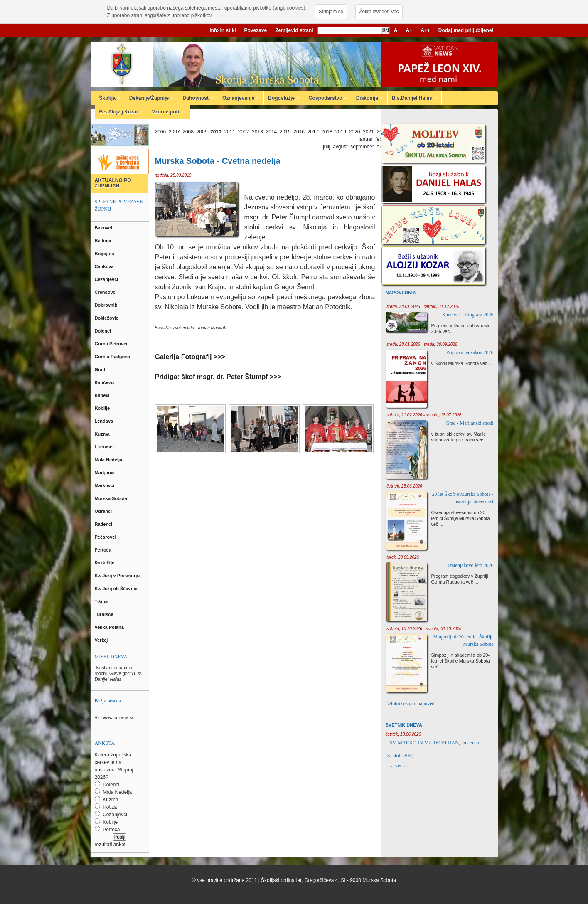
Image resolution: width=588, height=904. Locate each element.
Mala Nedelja (110, 460)
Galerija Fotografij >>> (190, 357)
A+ (409, 30)
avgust (340, 147)
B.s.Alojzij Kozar (119, 112)
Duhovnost (196, 98)
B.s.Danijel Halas (413, 98)
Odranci (104, 511)
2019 (341, 132)
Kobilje (103, 408)
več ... (449, 331)
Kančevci (105, 382)
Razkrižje (105, 563)
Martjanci (105, 473)
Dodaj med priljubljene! (466, 30)
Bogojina (105, 254)
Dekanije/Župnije (150, 98)
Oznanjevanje (239, 98)
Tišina (102, 601)
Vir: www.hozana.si (114, 717)
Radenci (105, 524)
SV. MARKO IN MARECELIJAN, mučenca (434, 743)
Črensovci (106, 292)
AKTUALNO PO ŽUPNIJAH (113, 183)
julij (326, 147)
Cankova (105, 266)
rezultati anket (110, 845)
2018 (327, 132)
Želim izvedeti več (379, 12)
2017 (313, 132)
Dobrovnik (107, 305)
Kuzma (103, 434)
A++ (425, 30)
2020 (355, 132)
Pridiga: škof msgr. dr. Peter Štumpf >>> (218, 377)
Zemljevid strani (294, 30)
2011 (230, 132)
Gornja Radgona (113, 357)
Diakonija (368, 98)
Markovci (105, 485)
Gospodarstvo (326, 98)
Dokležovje (107, 318)
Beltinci (104, 241)
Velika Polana (110, 627)
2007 (174, 132)
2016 (299, 132)
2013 (257, 132)
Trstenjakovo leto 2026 (471, 565)
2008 (188, 132)
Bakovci (104, 228)
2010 (216, 132)
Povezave (256, 30)
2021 (368, 132)
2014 (272, 132)
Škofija (108, 98)
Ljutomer (105, 447)
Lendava (105, 421)
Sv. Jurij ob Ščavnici (117, 589)
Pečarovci (106, 537)
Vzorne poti (167, 112)
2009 (202, 132)
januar (365, 139)
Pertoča (104, 550)
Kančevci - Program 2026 (468, 315)
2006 (161, 132)
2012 (244, 132)
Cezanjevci (107, 279)
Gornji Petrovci (112, 344)
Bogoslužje (282, 98)
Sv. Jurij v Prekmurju (118, 576)
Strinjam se (331, 12)
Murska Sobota (112, 498)
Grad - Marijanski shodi (470, 423)
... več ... (399, 765)
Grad (101, 369)
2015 (285, 132)
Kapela (103, 395)
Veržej (102, 640)
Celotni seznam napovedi (411, 704)
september (362, 147)
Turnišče (105, 614)
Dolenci (104, 331)
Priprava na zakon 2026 (470, 352)
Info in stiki (223, 30)
